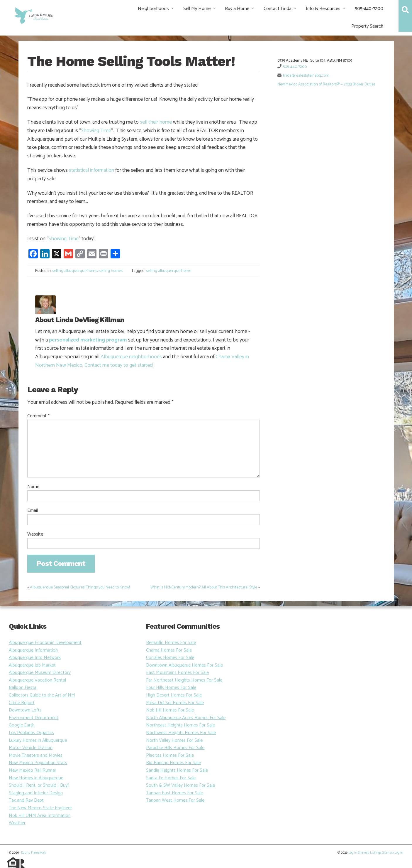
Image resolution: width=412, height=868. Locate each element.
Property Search (367, 26)
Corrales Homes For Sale (170, 658)
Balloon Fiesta (23, 688)
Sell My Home (197, 9)
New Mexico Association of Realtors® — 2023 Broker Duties (326, 84)
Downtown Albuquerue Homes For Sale (184, 665)
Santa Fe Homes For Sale (171, 778)
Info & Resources (323, 9)
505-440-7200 (369, 9)
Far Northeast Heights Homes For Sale (184, 680)
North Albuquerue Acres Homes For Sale (186, 718)
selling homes (111, 271)
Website (35, 534)
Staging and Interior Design (36, 793)
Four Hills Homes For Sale (171, 688)
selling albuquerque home (75, 271)
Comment (38, 416)
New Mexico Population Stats (38, 763)
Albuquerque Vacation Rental (37, 680)
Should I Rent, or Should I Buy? (39, 785)
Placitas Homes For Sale (170, 755)
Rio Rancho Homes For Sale (173, 763)
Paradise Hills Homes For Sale (175, 748)
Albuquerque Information (33, 650)
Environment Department (34, 718)
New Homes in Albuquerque (36, 778)
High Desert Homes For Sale (174, 695)
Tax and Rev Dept (26, 800)
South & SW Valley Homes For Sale (180, 785)
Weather (17, 823)
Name (33, 487)
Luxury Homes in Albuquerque (38, 740)
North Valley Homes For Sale (174, 740)
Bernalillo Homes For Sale (171, 643)
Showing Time (96, 131)
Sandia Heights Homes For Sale (177, 770)
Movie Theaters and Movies (36, 755)
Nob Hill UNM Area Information (40, 816)
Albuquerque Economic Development (45, 643)
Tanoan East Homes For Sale (174, 793)
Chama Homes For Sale (169, 650)
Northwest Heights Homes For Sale (181, 733)
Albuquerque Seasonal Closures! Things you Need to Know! (80, 587)
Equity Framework (33, 853)
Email (33, 511)
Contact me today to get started (118, 365)
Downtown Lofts (25, 710)
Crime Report (22, 703)
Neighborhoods (153, 9)
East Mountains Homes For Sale (177, 673)
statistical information (91, 170)
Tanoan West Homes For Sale (175, 800)
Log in (353, 853)
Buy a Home (237, 9)
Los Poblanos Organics (31, 733)
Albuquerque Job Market (32, 665)
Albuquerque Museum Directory (40, 673)
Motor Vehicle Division (31, 748)
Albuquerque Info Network (35, 658)
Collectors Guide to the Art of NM (42, 695)
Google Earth (22, 725)
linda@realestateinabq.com (306, 76)
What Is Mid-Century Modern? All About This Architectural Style (204, 587)
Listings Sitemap (382, 853)
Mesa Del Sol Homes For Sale (175, 703)
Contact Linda (278, 9)
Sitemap (364, 853)
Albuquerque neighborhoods (131, 357)
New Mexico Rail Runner (33, 770)
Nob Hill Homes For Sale (170, 710)
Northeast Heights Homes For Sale (180, 725)
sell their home (156, 122)
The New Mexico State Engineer (40, 808)
